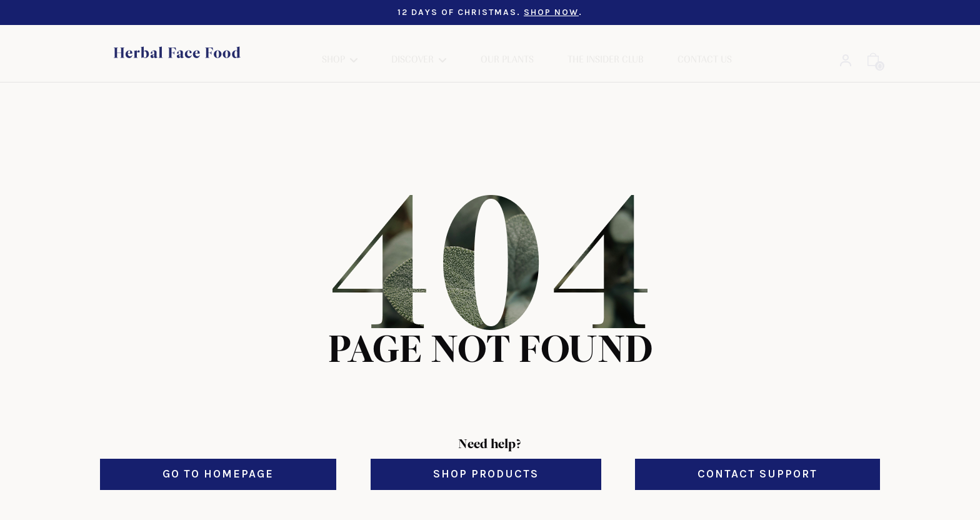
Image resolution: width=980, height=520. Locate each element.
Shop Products (486, 461)
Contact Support (757, 461)
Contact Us (705, 47)
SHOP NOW (551, 12)
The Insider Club (606, 47)
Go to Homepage (218, 461)
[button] (340, 47)
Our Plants (507, 47)
